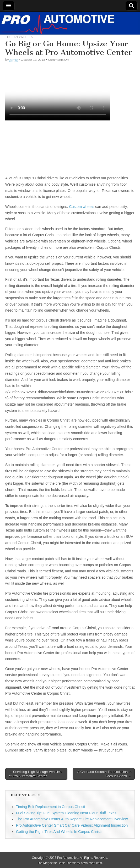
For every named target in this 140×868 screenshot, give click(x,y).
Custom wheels (82, 207)
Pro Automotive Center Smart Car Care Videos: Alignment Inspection (72, 825)
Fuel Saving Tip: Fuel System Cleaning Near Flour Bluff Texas (66, 813)
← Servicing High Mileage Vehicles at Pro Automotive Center (35, 774)
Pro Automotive (68, 858)
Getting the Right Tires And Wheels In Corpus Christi (59, 832)
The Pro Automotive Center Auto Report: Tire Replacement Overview (72, 819)
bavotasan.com (92, 863)
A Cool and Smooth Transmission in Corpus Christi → (104, 774)
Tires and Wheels (19, 37)
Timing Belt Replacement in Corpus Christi (50, 807)
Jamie (13, 60)
